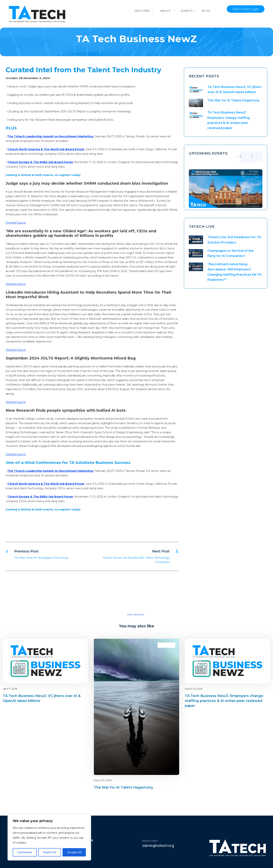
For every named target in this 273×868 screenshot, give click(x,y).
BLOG (206, 11)
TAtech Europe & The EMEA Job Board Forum (40, 162)
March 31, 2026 (103, 780)
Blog (72, 645)
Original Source (16, 223)
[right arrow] (257, 156)
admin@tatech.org (158, 846)
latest (79, 645)
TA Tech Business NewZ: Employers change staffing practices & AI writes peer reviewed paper (224, 701)
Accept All (74, 852)
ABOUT (165, 11)
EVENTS (187, 11)
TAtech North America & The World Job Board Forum (46, 149)
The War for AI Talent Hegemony (233, 100)
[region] (49, 838)
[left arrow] (245, 156)
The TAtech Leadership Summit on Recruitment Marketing (50, 136)
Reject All (50, 852)
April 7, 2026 (10, 689)
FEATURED (142, 11)
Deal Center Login (246, 9)
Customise (25, 852)
